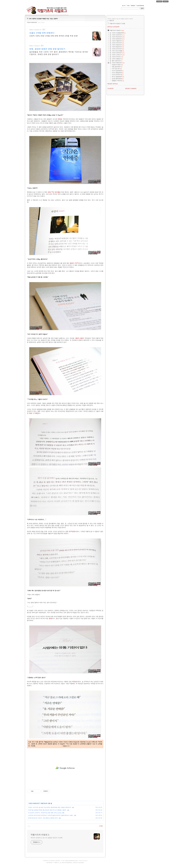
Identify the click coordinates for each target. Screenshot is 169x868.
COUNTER (111, 88)
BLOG (124, 6)
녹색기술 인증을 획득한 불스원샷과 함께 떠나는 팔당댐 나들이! (47, 810)
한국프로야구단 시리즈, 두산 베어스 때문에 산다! (43, 818)
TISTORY (58, 861)
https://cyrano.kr (35, 30)
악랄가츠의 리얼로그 (40, 835)
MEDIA (133, 6)
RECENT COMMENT (131, 88)
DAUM (52, 861)
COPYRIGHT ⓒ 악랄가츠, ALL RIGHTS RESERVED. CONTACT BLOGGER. (65, 863)
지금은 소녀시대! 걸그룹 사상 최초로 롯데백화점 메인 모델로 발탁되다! (50, 807)
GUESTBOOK (140, 6)
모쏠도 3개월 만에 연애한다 (42, 33)
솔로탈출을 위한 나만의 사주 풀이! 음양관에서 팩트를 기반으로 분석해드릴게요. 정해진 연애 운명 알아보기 (59, 53)
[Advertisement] (65, 768)
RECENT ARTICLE (113, 84)
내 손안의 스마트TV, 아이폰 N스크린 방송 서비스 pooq (45, 813)
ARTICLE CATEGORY (113, 27)
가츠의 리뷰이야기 (32, 22)
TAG (128, 6)
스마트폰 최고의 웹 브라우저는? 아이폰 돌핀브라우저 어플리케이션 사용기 (51, 815)
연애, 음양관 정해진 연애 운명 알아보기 (47, 49)
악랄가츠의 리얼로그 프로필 (117, 24)
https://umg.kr (35, 46)
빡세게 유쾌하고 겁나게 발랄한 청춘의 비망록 (47, 838)
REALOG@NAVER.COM (71, 861)
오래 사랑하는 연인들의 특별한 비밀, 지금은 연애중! (43, 19)
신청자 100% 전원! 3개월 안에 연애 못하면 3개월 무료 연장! (54, 36)
